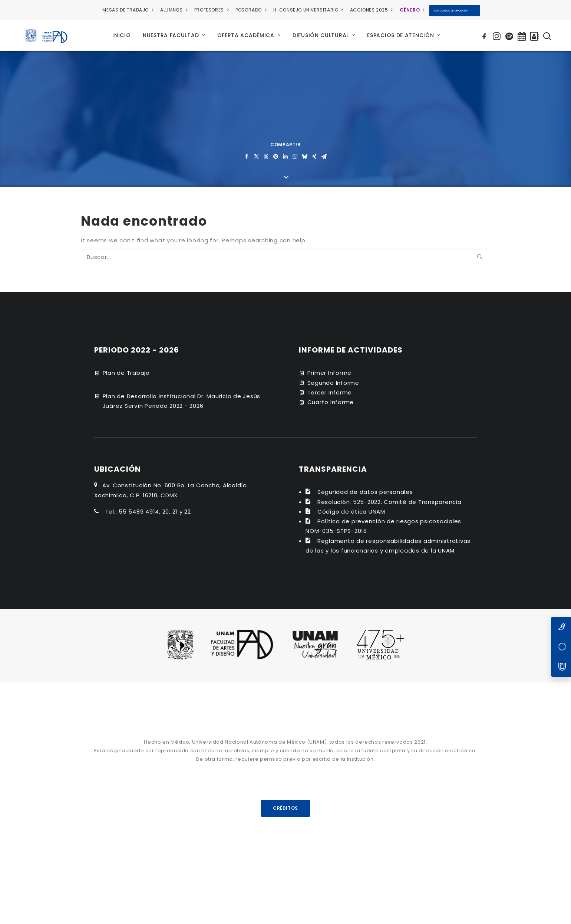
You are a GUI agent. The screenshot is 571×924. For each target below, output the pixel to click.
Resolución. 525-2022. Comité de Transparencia (390, 498)
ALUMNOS (174, 10)
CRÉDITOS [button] (286, 804)
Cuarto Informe (331, 398)
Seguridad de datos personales (365, 488)
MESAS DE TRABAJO (128, 10)
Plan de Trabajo (126, 369)
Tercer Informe (330, 389)
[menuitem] (129, 10)
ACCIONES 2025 (371, 10)
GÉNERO (412, 10)
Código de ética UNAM (351, 508)
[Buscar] (285, 253)
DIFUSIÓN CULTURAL (324, 33)
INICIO (121, 33)
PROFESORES (211, 10)
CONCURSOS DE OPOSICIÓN (453, 11)
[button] (485, 33)
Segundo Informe (333, 379)
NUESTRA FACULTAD (174, 33)
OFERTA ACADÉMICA (249, 33)
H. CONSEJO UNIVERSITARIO (308, 10)
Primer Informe (330, 369)
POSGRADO (251, 10)
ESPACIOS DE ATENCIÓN (404, 33)
